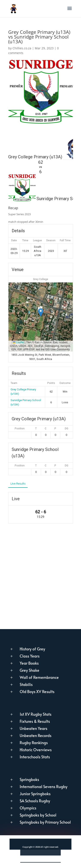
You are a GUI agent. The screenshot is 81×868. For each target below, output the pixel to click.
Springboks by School (38, 815)
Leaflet (18, 342)
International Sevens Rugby (44, 786)
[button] (41, 312)
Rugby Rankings (34, 743)
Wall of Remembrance (39, 677)
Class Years (30, 656)
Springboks (29, 779)
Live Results (18, 483)
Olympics (28, 808)
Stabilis (26, 684)
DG (67, 429)
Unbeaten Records (36, 735)
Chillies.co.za (22, 48)
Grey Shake (29, 670)
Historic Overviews (36, 750)
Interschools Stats (35, 757)
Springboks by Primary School (45, 822)
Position (20, 429)
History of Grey (32, 649)
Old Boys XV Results (37, 691)
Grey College (41, 279)
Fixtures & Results (35, 721)
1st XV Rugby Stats (36, 714)
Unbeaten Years (33, 728)
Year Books (29, 663)
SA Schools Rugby (35, 801)
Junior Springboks (35, 794)
